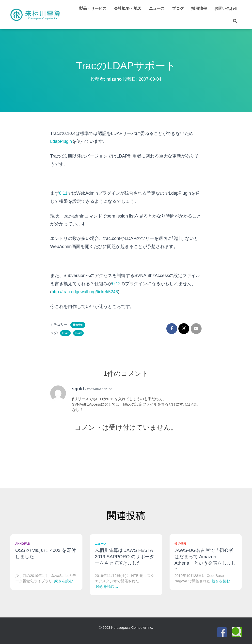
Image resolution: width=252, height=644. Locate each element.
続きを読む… (65, 580)
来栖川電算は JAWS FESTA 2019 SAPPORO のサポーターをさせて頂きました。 (125, 556)
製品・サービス (93, 8)
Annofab (23, 543)
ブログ (178, 8)
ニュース (157, 8)
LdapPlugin (61, 141)
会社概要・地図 (128, 8)
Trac (78, 333)
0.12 (117, 283)
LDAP (65, 333)
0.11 (63, 193)
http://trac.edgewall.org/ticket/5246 (85, 291)
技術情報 (78, 324)
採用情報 (199, 8)
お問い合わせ (226, 8)
